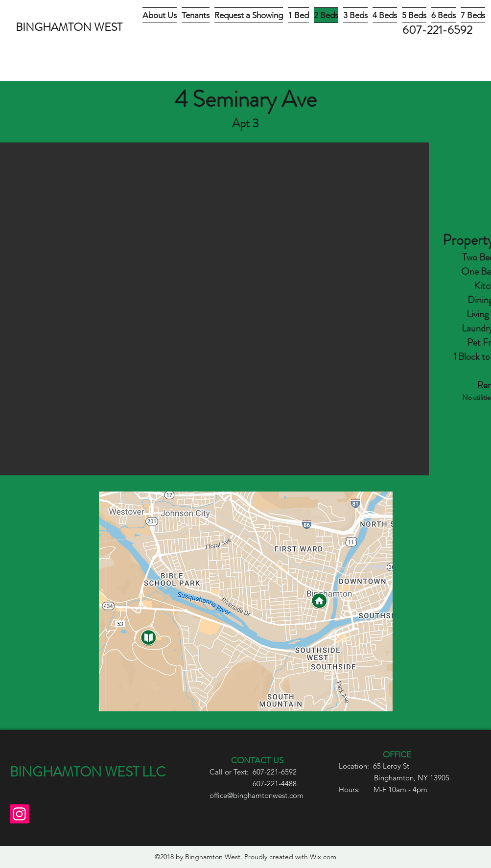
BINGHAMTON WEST (69, 27)
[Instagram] (19, 814)
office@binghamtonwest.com (257, 795)
